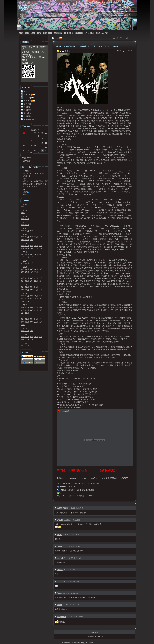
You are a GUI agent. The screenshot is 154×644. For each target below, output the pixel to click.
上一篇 (115, 38)
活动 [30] (27, 98)
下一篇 (124, 38)
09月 (27, 225)
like (25, 189)
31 (31, 136)
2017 (25, 261)
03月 (23, 207)
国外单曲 (79, 33)
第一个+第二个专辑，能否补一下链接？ (35, 173)
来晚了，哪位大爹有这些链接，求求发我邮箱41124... (36, 184)
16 (39, 146)
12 (24, 146)
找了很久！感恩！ (30, 187)
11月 (36, 248)
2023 (25, 216)
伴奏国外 (58, 33)
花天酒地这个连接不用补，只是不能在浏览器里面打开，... (36, 181)
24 (42, 150)
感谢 (25, 179)
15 (35, 146)
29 (24, 136)
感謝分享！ (28, 176)
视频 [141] (28, 95)
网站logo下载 (102, 33)
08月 (23, 225)
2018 (25, 252)
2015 (25, 276)
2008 (25, 343)
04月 (32, 231)
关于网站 (90, 33)
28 (31, 153)
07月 (23, 240)
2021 (25, 229)
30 (28, 136)
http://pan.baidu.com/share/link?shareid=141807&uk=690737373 (97, 478)
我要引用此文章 (88, 490)
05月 (23, 213)
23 (39, 150)
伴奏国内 (69, 33)
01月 (23, 219)
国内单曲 (48, 33)
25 (46, 150)
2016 (25, 267)
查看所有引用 (74, 490)
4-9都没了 (27, 171)
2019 (25, 243)
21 (31, 150)
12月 (40, 248)
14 (31, 146)
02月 (27, 219)
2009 (25, 334)
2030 (25, 204)
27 (28, 153)
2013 (25, 293)
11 (46, 143)
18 (46, 148)
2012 (25, 305)
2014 (25, 285)
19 (24, 150)
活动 (33, 33)
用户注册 (27, 161)
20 (28, 150)
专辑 (39, 33)
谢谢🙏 (26, 192)
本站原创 (72, 487)
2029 (25, 210)
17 (42, 148)
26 (24, 153)
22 (35, 150)
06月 (40, 237)
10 (42, 143)
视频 (27, 33)
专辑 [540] (28, 101)
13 (28, 146)
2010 (25, 328)
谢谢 (25, 195)
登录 (25, 158)
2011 (25, 317)
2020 (25, 235)
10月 (32, 240)
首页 (21, 33)
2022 (25, 222)
